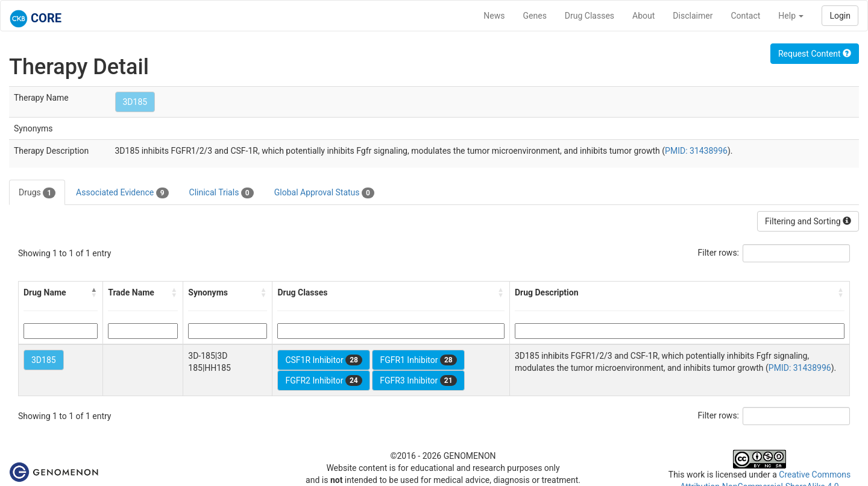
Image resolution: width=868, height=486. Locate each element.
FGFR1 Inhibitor (418, 360)
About (643, 16)
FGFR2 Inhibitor (323, 380)
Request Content (815, 54)
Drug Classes (590, 16)
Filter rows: (719, 253)
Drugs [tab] (37, 193)
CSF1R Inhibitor (323, 360)
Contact (745, 16)
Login (840, 16)
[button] (94, 292)
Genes (535, 16)
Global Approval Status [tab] (324, 193)
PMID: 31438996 (696, 151)
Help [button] (791, 16)
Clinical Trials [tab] (222, 193)
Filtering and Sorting (808, 221)
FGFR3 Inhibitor (418, 380)
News (494, 16)
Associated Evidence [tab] (122, 193)
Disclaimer (693, 16)
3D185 (135, 102)
